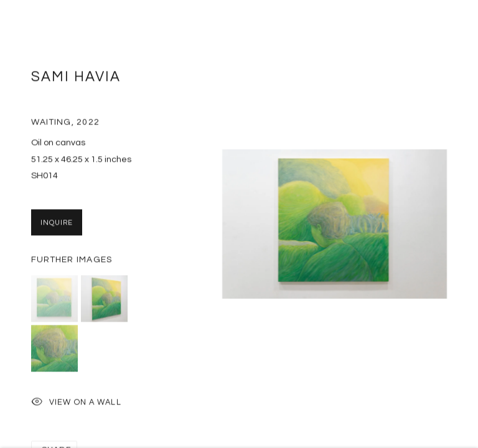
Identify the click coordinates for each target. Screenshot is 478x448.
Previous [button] (12, 224)
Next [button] (466, 224)
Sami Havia (76, 80)
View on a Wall (76, 406)
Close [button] (450, 28)
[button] (54, 301)
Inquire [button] (57, 226)
